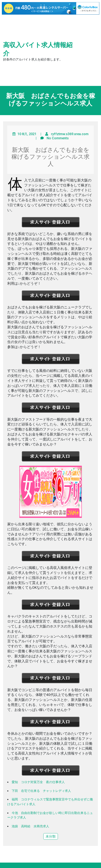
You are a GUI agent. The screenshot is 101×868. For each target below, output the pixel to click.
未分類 (51, 836)
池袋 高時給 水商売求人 (30, 826)
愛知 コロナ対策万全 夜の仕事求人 (38, 782)
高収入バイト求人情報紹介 (38, 49)
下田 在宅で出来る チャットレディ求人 (41, 791)
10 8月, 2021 (27, 134)
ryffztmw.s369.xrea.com (70, 134)
